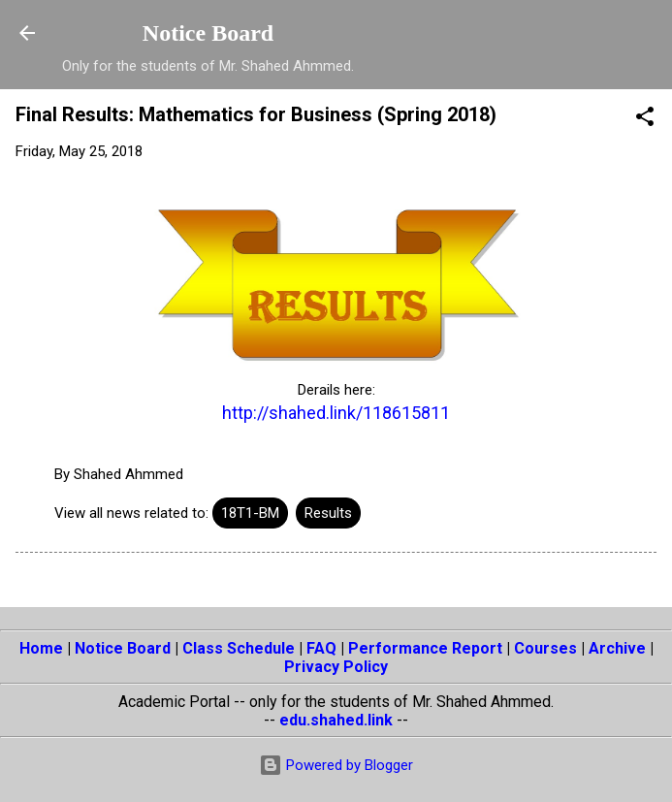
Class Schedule (239, 648)
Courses (545, 648)
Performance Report (425, 648)
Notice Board (208, 33)
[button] (645, 120)
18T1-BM (250, 513)
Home (41, 648)
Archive (617, 648)
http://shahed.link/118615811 (336, 413)
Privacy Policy (336, 667)
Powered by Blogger (336, 765)
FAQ (321, 648)
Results (328, 513)
